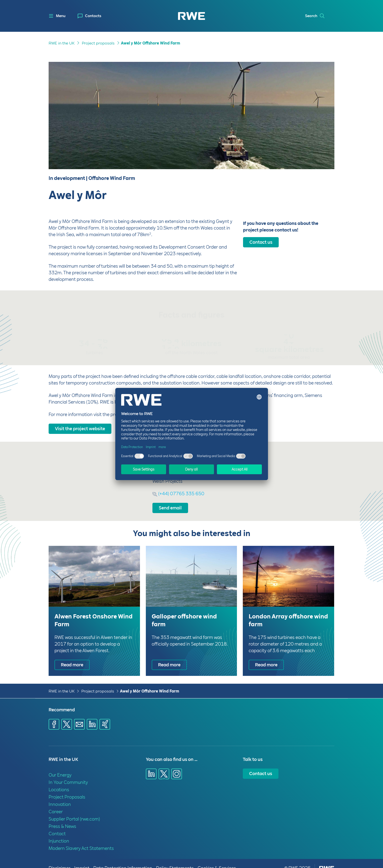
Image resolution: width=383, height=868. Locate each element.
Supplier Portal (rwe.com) (74, 810)
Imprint (82, 859)
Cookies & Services (217, 859)
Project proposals (98, 682)
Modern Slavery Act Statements (81, 839)
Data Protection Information (123, 859)
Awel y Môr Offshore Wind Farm (149, 682)
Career (56, 802)
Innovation (60, 795)
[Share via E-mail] (79, 715)
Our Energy (60, 766)
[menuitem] (90, 16)
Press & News (62, 817)
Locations (59, 780)
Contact (57, 824)
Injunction (59, 832)
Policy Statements (175, 859)
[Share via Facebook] (54, 715)
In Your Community (68, 773)
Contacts (93, 16)
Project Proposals (67, 788)
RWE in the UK (62, 682)
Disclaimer (59, 859)
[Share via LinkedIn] (92, 715)
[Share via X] (67, 715)
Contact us (261, 764)
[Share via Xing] (105, 715)
